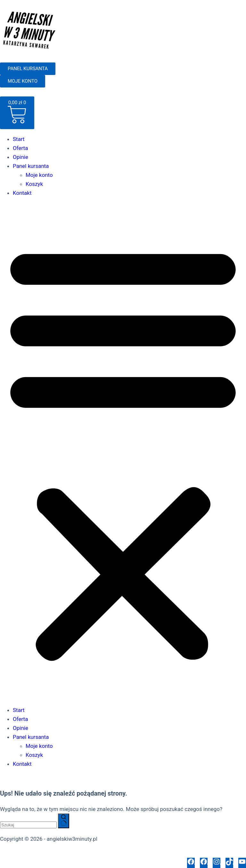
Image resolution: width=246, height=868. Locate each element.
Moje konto (39, 175)
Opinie (20, 157)
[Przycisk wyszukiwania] (64, 821)
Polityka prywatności (25, 853)
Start (19, 139)
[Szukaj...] (28, 825)
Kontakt (22, 193)
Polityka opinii (154, 853)
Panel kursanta (31, 166)
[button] (123, 451)
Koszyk (34, 184)
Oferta (20, 148)
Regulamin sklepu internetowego (94, 853)
